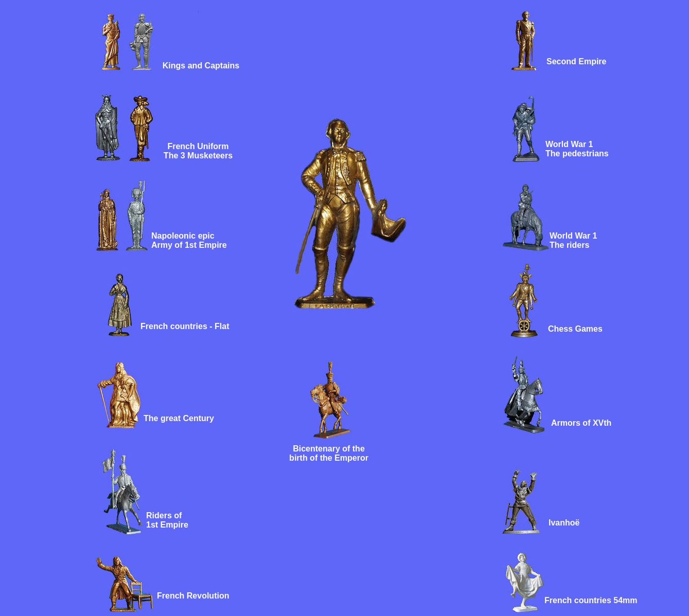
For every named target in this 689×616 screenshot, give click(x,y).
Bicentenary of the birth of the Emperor (329, 453)
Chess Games (575, 329)
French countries (578, 600)
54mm (624, 600)
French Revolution (193, 596)
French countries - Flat (185, 326)
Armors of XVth (581, 423)
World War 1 (569, 144)
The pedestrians (577, 153)
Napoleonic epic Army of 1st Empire (189, 240)
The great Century (179, 418)
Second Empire (576, 61)
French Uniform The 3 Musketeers (198, 151)
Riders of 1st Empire (167, 520)
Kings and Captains (201, 66)
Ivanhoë (564, 523)
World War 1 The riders (573, 240)
